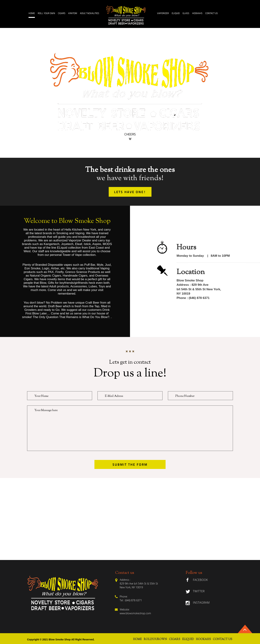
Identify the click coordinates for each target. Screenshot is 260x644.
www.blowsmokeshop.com (135, 613)
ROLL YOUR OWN (46, 13)
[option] (130, 93)
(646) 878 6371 (133, 600)
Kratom (73, 13)
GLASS (186, 13)
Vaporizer (163, 13)
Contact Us (212, 13)
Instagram (201, 603)
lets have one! (130, 192)
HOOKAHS (197, 13)
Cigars (62, 13)
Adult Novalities (90, 13)
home (32, 13)
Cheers (130, 137)
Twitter (199, 591)
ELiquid (176, 13)
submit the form (130, 465)
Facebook (200, 580)
